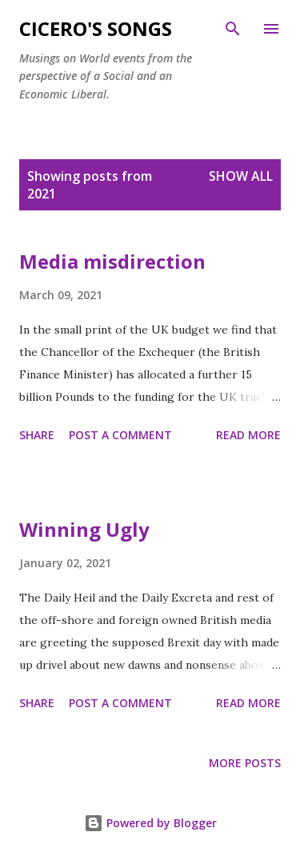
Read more (248, 435)
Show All (241, 176)
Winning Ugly (84, 529)
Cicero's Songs (96, 28)
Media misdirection (112, 261)
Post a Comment (120, 435)
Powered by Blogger (150, 823)
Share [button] (37, 435)
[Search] (233, 29)
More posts (245, 763)
